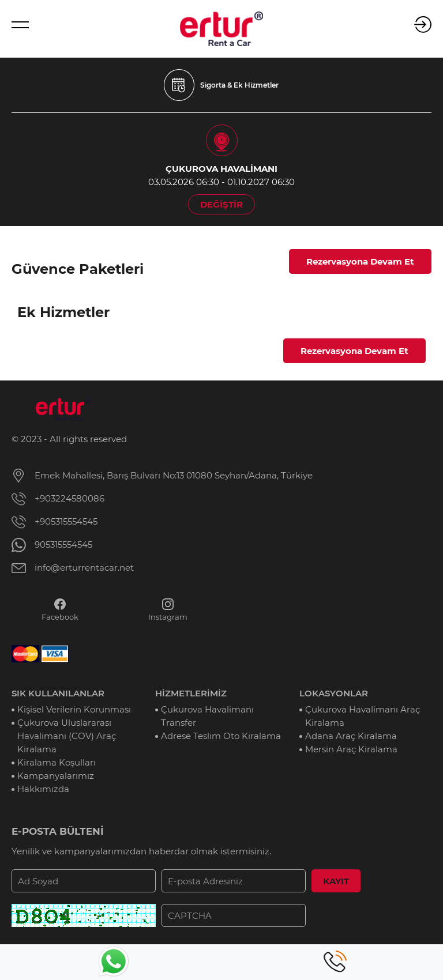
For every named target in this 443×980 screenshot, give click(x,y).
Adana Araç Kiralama (351, 736)
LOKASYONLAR (334, 693)
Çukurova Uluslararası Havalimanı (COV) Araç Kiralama (67, 736)
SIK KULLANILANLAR (58, 693)
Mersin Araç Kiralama (351, 749)
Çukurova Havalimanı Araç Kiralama (363, 716)
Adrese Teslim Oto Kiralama (221, 736)
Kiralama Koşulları (57, 762)
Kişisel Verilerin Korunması (74, 709)
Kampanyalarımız (56, 776)
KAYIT (336, 881)
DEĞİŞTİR (221, 204)
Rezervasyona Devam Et (360, 261)
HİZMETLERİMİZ (191, 693)
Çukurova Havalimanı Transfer (207, 716)
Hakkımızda (43, 789)
